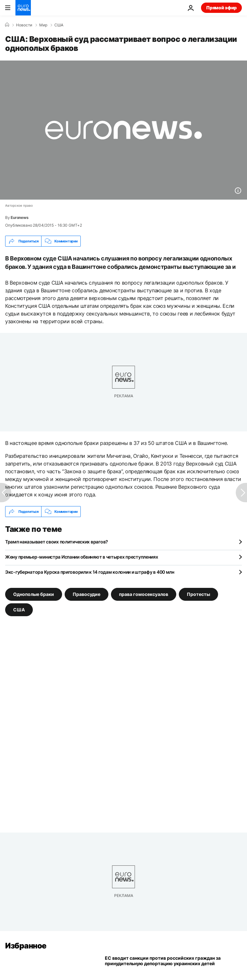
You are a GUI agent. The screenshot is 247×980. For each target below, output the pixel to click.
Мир (43, 25)
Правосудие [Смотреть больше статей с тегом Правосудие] (87, 594)
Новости (24, 25)
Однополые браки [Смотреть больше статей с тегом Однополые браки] (34, 594)
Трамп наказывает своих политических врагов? (57, 542)
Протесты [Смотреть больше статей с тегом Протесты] (198, 594)
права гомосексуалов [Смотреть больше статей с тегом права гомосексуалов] (144, 594)
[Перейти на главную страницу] (23, 8)
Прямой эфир (221, 8)
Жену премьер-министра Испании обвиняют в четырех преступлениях (82, 557)
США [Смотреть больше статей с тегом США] (19, 610)
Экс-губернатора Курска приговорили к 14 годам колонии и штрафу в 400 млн (90, 572)
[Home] (7, 25)
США (59, 25)
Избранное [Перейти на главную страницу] (26, 946)
